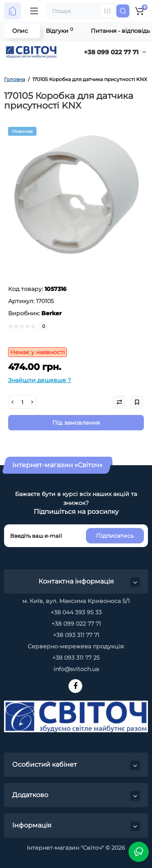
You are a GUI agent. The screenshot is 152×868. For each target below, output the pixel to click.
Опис (20, 31)
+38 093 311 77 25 (76, 658)
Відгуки (59, 31)
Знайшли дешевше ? (40, 380)
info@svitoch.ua (76, 669)
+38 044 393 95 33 (76, 612)
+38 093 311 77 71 (76, 635)
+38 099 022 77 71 (111, 52)
